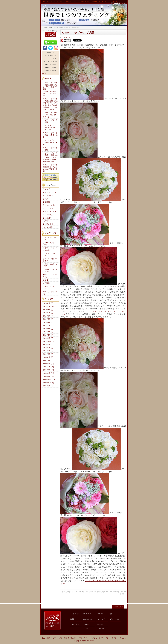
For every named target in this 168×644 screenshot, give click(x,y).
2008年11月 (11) (49, 380)
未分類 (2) (47, 283)
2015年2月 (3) (48, 313)
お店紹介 (48, 218)
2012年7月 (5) (48, 322)
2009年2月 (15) (48, 376)
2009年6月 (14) (48, 364)
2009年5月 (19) (48, 367)
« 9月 (44, 73)
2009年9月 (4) (48, 354)
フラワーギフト (65, 37)
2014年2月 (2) (48, 319)
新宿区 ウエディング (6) (50, 276)
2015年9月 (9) (48, 303)
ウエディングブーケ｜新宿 (50, 121)
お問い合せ (49, 224)
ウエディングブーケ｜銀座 (50, 149)
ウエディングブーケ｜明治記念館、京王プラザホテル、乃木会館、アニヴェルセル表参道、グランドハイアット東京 (50, 104)
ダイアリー (48, 221)
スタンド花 (49, 196)
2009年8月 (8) (48, 357)
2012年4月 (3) (48, 332)
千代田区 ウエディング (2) (50, 271)
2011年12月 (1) (48, 341)
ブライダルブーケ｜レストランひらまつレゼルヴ (77, 592)
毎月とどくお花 (50, 212)
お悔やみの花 (50, 205)
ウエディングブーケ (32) (50, 239)
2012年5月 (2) (48, 329)
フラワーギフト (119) (49, 244)
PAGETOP (119, 606)
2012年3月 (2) (48, 335)
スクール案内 (50, 215)
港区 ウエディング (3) (50, 293)
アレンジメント (50, 193)
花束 (46, 199)
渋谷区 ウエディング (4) (50, 287)
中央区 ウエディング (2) (50, 265)
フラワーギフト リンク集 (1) (50, 249)
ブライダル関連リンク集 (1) (50, 260)
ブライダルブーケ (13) (49, 255)
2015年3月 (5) (48, 310)
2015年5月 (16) (48, 306)
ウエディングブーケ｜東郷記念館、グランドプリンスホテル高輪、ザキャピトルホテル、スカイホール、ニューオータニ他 (50, 89)
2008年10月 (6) (48, 383)
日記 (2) (46, 280)
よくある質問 (48, 227)
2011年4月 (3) (48, 345)
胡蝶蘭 (47, 202)
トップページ (50, 189)
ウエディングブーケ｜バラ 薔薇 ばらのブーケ (50, 115)
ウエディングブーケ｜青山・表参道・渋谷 (50, 135)
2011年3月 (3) (48, 348)
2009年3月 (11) (48, 373)
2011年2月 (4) (48, 351)
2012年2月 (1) (48, 338)
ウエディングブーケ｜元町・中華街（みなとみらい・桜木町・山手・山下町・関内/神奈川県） (50, 157)
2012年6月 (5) (48, 325)
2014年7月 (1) (48, 316)
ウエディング (50, 208)
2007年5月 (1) (48, 386)
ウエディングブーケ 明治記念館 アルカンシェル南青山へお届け (51, 168)
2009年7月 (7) (48, 360)
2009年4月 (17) (48, 370)
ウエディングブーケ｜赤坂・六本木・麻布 (50, 142)
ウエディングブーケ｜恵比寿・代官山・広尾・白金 (50, 128)
